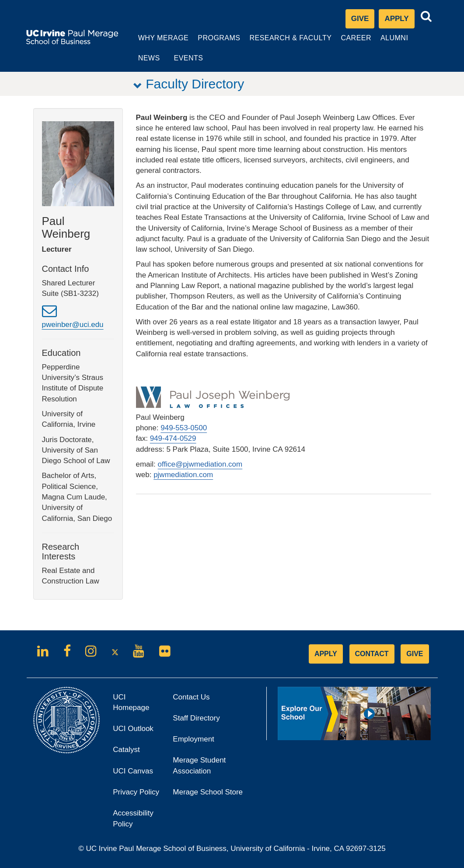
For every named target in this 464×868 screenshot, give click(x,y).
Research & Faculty (286, 43)
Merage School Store (216, 795)
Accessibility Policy (133, 819)
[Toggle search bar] (426, 16)
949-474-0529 (173, 439)
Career (353, 43)
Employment (193, 740)
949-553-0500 (184, 428)
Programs (215, 43)
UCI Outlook (136, 732)
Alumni (391, 43)
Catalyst (136, 753)
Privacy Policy (136, 795)
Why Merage (159, 43)
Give (360, 19)
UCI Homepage (136, 706)
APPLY (326, 654)
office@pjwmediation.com (200, 464)
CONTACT (372, 654)
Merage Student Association (199, 766)
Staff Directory (196, 718)
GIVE (415, 654)
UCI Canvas (136, 774)
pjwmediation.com (183, 475)
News (145, 58)
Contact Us (191, 697)
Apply (399, 21)
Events (184, 58)
